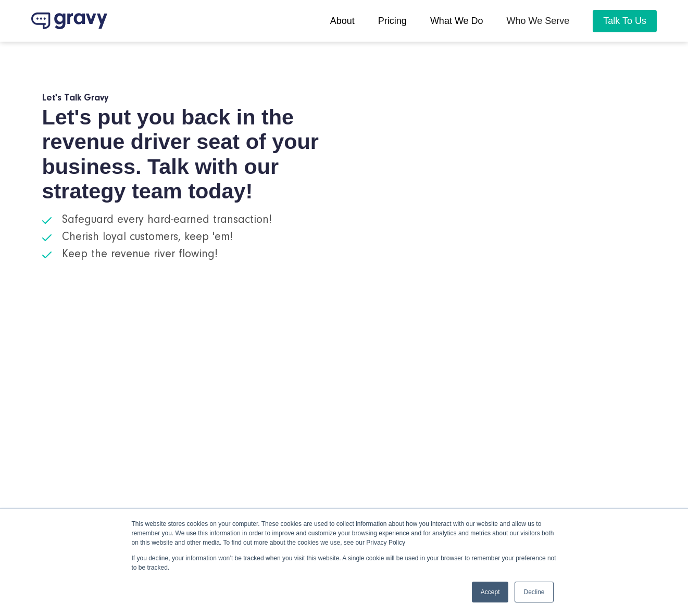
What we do (457, 21)
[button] (538, 21)
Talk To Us (625, 21)
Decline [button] (534, 592)
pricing (392, 21)
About (342, 21)
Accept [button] (490, 592)
